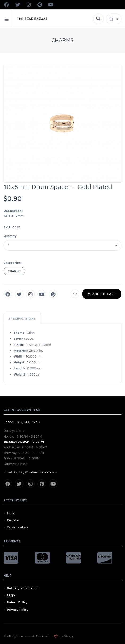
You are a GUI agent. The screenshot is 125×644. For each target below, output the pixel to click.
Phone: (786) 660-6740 (22, 422)
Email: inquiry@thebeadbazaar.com (30, 472)
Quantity (10, 236)
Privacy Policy (18, 609)
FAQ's (11, 595)
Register (13, 520)
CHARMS (14, 271)
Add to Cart (102, 294)
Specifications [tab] (22, 318)
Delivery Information (23, 588)
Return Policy (17, 602)
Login (11, 513)
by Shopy (66, 636)
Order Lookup (17, 527)
